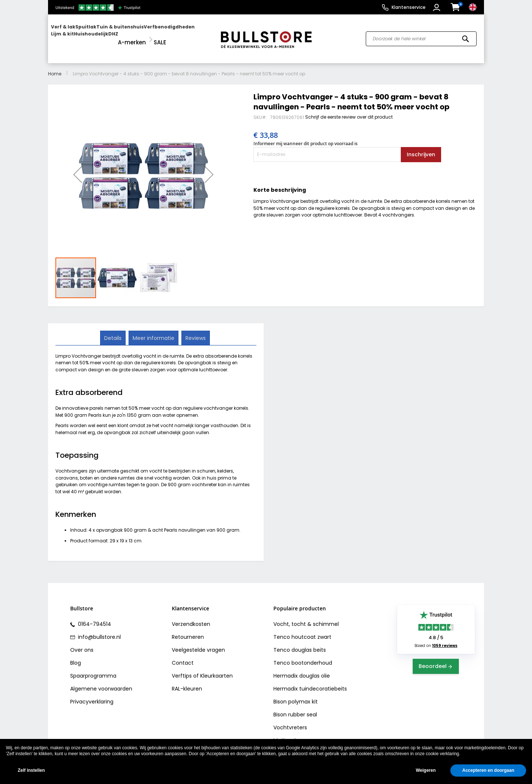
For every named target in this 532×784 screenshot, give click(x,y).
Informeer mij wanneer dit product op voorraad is (306, 137)
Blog (76, 656)
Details (114, 331)
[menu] (130, 35)
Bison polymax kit (296, 695)
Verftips (182, 669)
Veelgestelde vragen (198, 643)
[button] (438, 7)
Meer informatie (154, 331)
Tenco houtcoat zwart (302, 630)
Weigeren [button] (426, 770)
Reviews (195, 331)
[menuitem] (79, 35)
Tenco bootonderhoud (303, 656)
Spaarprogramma (93, 669)
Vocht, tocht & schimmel (306, 617)
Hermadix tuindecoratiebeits (310, 682)
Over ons (82, 643)
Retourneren (188, 630)
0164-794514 (94, 617)
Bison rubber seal (295, 708)
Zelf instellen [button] (31, 770)
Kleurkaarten (216, 669)
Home (55, 67)
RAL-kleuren (187, 682)
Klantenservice (409, 7)
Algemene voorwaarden (101, 682)
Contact (183, 656)
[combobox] (421, 35)
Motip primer (290, 734)
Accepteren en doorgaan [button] (488, 770)
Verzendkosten (191, 617)
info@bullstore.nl (99, 630)
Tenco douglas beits (300, 643)
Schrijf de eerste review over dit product (349, 110)
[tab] (114, 331)
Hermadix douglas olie (302, 669)
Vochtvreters (290, 721)
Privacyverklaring (92, 695)
